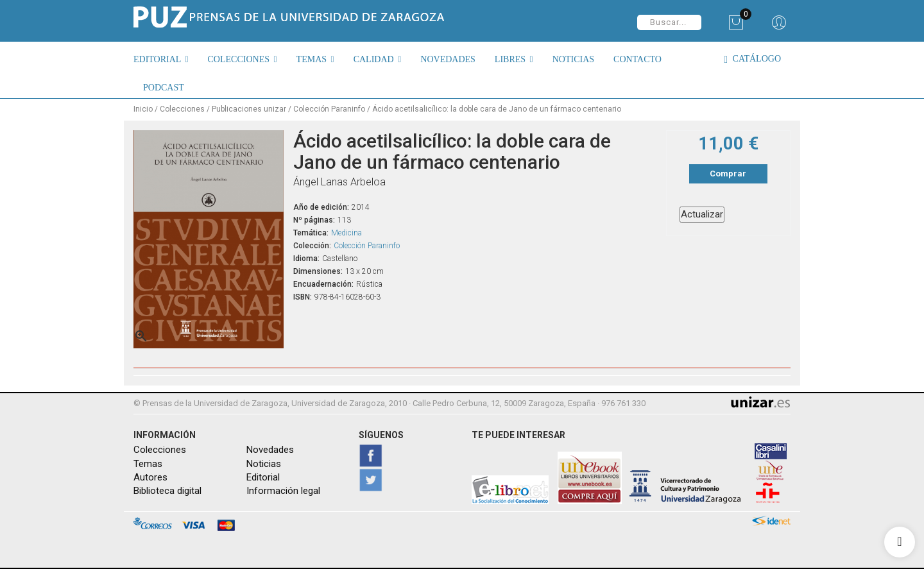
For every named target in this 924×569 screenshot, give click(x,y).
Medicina (346, 233)
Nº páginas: (314, 220)
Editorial (263, 477)
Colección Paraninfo (367, 246)
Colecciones (160, 450)
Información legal (283, 491)
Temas (148, 464)
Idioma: (306, 259)
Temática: (311, 233)
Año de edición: (321, 207)
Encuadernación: (323, 284)
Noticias (264, 464)
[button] (166, 59)
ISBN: (303, 297)
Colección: (312, 246)
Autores (150, 477)
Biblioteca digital (167, 491)
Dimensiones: (318, 271)
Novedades (270, 450)
